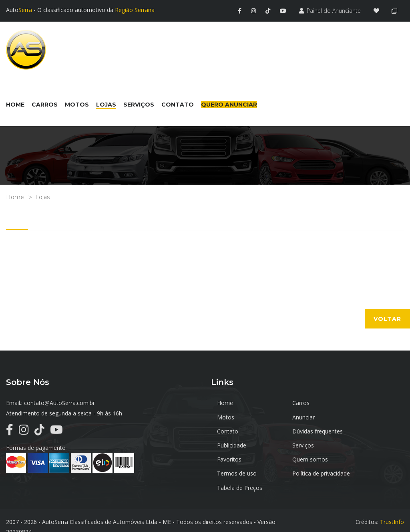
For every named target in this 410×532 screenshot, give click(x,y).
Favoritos (358, 430)
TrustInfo (392, 509)
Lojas (42, 196)
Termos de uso (301, 444)
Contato (292, 416)
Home (15, 196)
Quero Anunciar (229, 104)
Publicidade (232, 430)
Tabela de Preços (240, 469)
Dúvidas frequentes (371, 416)
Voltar (387, 318)
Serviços (292, 430)
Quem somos (235, 444)
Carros (290, 402)
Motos (354, 402)
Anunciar (228, 416)
